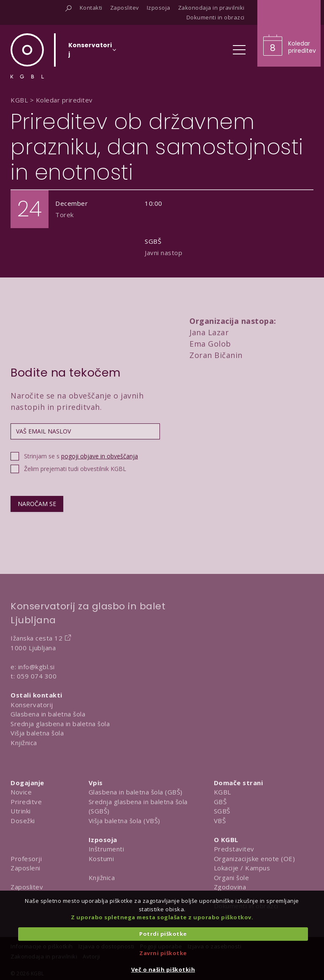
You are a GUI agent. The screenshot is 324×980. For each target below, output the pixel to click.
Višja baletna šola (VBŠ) (124, 821)
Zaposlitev (27, 887)
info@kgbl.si (36, 667)
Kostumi (101, 859)
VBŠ (220, 821)
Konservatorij (32, 705)
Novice (21, 792)
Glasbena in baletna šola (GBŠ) (136, 792)
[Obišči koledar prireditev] (289, 33)
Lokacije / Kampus (242, 868)
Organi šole (232, 878)
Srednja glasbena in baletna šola (60, 724)
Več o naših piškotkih (163, 969)
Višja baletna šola (37, 733)
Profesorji (26, 859)
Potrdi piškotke (163, 934)
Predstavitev (234, 849)
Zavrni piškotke (163, 953)
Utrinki (21, 811)
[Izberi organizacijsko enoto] (90, 52)
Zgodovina (230, 887)
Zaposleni (26, 868)
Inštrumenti (107, 849)
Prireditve (26, 802)
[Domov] (27, 56)
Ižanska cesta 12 (36, 638)
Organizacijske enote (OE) (255, 859)
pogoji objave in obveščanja (100, 456)
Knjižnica (24, 743)
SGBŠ (222, 811)
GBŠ (220, 802)
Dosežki (23, 821)
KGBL (223, 792)
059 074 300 (37, 676)
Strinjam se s (81, 456)
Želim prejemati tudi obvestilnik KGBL (75, 469)
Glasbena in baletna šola (48, 714)
